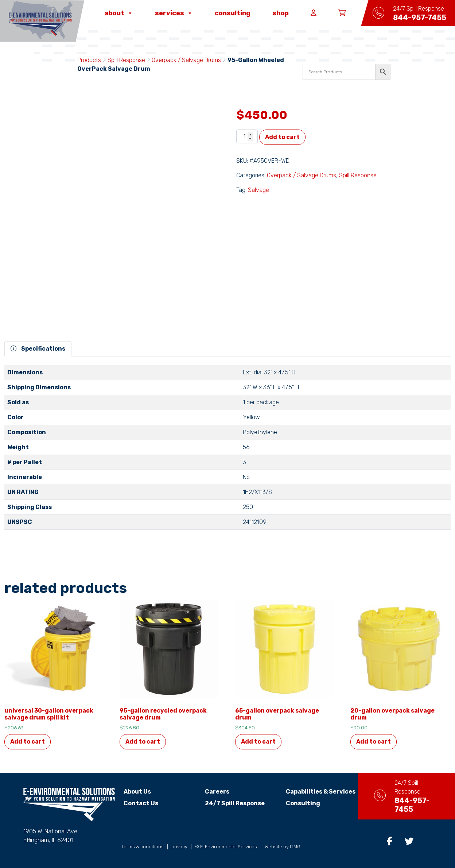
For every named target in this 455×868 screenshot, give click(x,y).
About (119, 13)
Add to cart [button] (28, 742)
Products (89, 60)
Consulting (233, 13)
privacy (179, 847)
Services (174, 13)
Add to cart (282, 137)
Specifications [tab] (38, 349)
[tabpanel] (227, 450)
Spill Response (126, 60)
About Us (137, 792)
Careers (213, 792)
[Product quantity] (247, 136)
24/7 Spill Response (230, 803)
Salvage (258, 190)
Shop (281, 13)
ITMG (295, 847)
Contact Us (141, 803)
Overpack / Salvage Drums (186, 60)
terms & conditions (143, 847)
